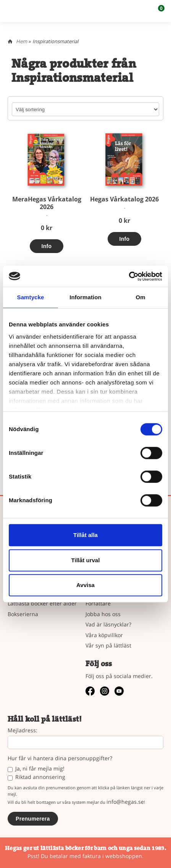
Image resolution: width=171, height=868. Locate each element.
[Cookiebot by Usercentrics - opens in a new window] (129, 276)
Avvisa (85, 585)
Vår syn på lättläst (108, 645)
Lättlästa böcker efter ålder (42, 603)
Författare (98, 603)
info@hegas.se (125, 802)
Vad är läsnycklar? (108, 624)
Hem (22, 41)
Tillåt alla (85, 535)
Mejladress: (23, 731)
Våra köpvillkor (104, 635)
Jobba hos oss (103, 614)
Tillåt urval (86, 560)
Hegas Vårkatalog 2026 (124, 199)
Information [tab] (85, 297)
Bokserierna (23, 614)
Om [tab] (140, 297)
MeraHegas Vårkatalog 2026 (47, 203)
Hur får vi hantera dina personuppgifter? (60, 758)
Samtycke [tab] (31, 297)
